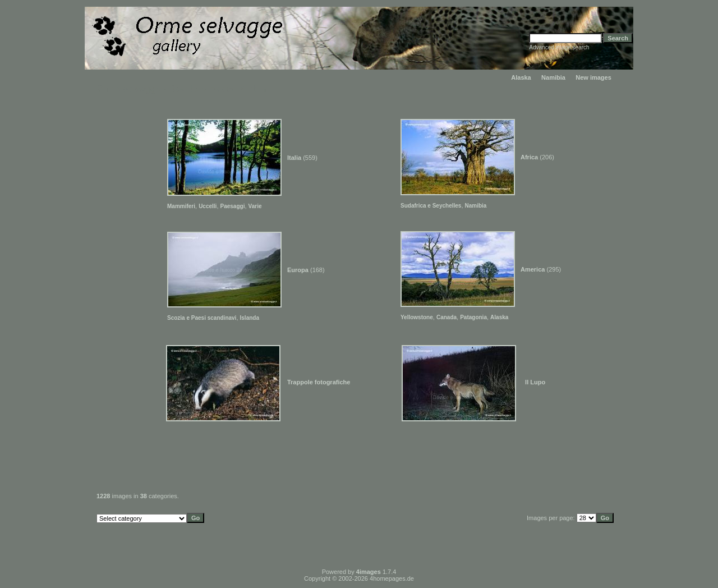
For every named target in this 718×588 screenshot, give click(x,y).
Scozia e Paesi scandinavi (202, 318)
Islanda (250, 318)
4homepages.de (392, 578)
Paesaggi (233, 206)
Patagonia (473, 317)
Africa (529, 157)
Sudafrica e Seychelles (431, 206)
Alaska (521, 77)
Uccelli (208, 206)
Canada (447, 317)
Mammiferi (181, 206)
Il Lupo (535, 382)
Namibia (553, 77)
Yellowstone (417, 317)
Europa (298, 270)
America (533, 269)
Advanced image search (559, 47)
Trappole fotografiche (319, 382)
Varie (255, 206)
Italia (294, 158)
